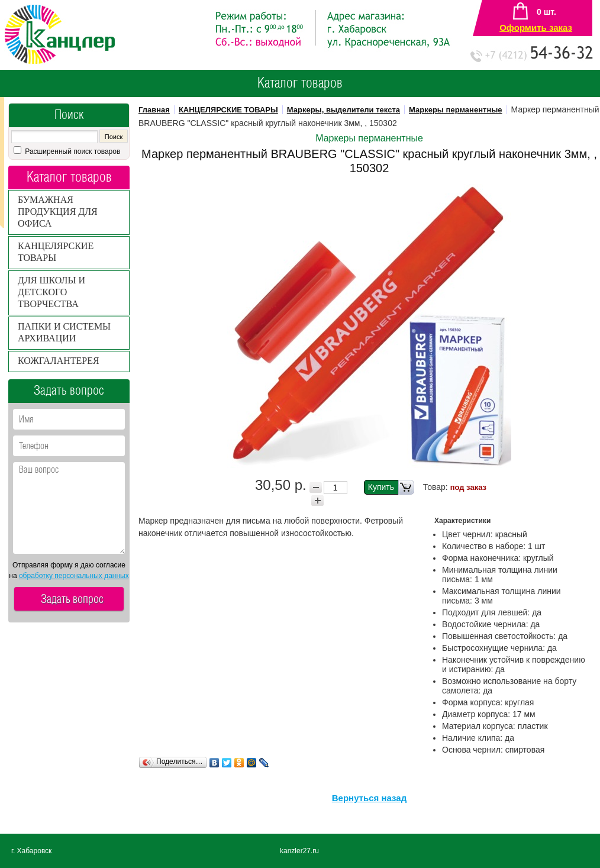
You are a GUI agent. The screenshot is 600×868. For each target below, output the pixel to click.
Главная (154, 110)
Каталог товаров (300, 83)
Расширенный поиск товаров (72, 151)
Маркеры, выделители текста (343, 110)
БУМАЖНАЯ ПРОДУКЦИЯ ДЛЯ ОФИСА (58, 212)
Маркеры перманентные (456, 110)
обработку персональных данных (74, 576)
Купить (391, 487)
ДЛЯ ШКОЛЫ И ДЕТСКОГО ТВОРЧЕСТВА (51, 292)
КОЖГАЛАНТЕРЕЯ (59, 361)
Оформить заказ (536, 28)
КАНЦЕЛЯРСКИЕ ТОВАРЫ (228, 110)
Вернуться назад (369, 798)
